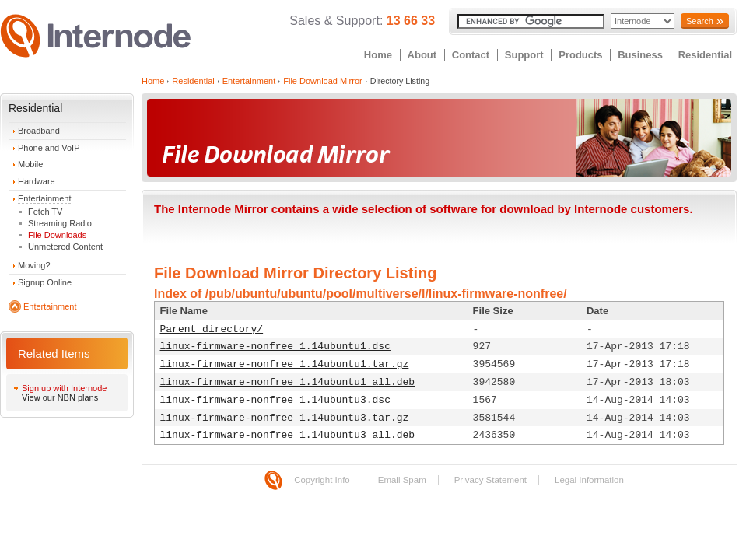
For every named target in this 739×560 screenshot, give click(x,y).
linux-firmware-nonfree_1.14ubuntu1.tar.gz (285, 364)
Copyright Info (322, 480)
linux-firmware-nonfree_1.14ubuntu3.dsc (275, 400)
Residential (705, 55)
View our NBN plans (60, 397)
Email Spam (402, 480)
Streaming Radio (60, 223)
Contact (471, 55)
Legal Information (589, 480)
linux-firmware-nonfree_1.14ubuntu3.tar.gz (285, 418)
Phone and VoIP (49, 148)
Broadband (39, 131)
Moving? (34, 265)
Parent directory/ (212, 329)
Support (524, 55)
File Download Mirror (322, 81)
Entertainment (44, 198)
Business (640, 55)
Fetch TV (45, 212)
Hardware (37, 181)
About (422, 55)
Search (700, 21)
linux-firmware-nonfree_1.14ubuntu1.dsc (275, 346)
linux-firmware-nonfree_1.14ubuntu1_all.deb (288, 382)
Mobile (30, 164)
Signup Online (45, 282)
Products (580, 55)
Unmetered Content (65, 247)
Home (378, 55)
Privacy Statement (490, 480)
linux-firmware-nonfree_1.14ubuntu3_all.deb (288, 435)
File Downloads (57, 235)
